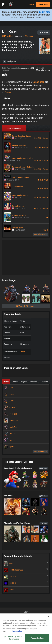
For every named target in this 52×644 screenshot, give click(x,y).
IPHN (37, 180)
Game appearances (14, 128)
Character (8, 36)
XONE (39, 138)
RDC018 (26, 583)
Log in (31, 5)
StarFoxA (26, 577)
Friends (6, 382)
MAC (37, 148)
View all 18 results (41, 452)
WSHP (46, 230)
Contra (8, 92)
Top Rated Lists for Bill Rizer (19, 462)
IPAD (42, 180)
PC (35, 138)
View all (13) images (26, 306)
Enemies (15, 382)
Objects (24, 382)
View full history (43, 70)
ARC (35, 208)
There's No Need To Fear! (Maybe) (26, 523)
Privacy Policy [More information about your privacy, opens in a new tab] (16, 631)
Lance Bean (39, 82)
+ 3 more (45, 169)
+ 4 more (45, 138)
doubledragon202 (28, 68)
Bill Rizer (10, 31)
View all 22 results (41, 234)
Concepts (34, 382)
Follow (44, 33)
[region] (26, 629)
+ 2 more (45, 197)
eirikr (26, 564)
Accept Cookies (37, 638)
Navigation (10, 61)
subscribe (43, 4)
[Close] (49, 616)
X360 (46, 218)
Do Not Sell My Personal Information (14, 638)
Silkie (26, 590)
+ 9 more (45, 148)
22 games (29, 36)
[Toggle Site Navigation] (3, 4)
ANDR (46, 180)
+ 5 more (45, 160)
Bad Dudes (26, 496)
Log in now (45, 12)
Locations (44, 382)
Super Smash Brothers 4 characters (26, 468)
